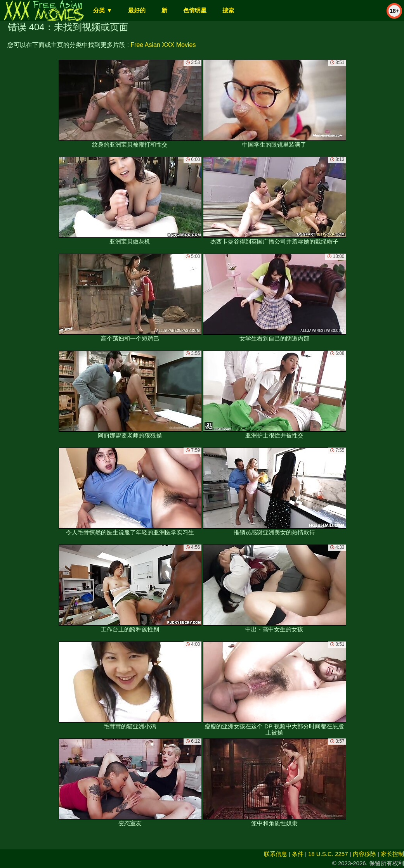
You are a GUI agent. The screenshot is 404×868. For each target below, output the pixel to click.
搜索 (228, 10)
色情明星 (195, 10)
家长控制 (392, 854)
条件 (298, 854)
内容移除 (364, 854)
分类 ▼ (103, 10)
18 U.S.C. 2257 (328, 854)
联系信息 (276, 854)
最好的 (137, 10)
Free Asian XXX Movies (163, 45)
